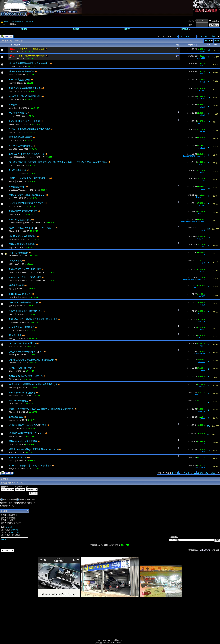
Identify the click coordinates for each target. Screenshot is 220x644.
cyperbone (201, 321)
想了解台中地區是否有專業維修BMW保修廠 (30, 129)
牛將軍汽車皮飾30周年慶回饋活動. (31, 56)
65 (209, 353)
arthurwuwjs (200, 468)
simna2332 (201, 419)
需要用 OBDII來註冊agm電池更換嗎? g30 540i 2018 (33, 449)
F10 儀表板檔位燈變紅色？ (22, 327)
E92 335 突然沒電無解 (20, 80)
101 (202, 36)
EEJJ (203, 189)
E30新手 (13, 105)
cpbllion (12, 67)
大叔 (11, 141)
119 (209, 434)
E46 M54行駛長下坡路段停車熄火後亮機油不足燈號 (33, 319)
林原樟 (12, 182)
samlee (12, 428)
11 (195, 36)
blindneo (202, 123)
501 (206, 36)
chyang (12, 165)
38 (209, 50)
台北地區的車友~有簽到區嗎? (23, 425)
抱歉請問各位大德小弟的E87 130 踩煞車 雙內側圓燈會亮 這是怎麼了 (41, 409)
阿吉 (11, 51)
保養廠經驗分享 (16, 285)
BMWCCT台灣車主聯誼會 (13, 21)
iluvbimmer (201, 197)
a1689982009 (200, 288)
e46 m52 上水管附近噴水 (21, 146)
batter (203, 271)
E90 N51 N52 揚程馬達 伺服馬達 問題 (27, 154)
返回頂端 (216, 550)
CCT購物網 (185, 29)
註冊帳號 (24, 29)
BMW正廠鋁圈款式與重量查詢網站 (25, 96)
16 (209, 237)
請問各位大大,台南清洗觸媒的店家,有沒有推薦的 (32, 360)
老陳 (11, 214)
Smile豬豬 (13, 297)
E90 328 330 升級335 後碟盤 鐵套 (25, 269)
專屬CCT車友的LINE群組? (22, 228)
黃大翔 (12, 83)
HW (11, 453)
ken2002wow (200, 354)
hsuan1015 (200, 99)
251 (209, 229)
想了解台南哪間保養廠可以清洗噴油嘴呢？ (29, 63)
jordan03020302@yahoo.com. (21, 157)
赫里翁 (12, 289)
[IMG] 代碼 (15, 532)
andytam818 (14, 469)
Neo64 (202, 140)
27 (209, 122)
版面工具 (208, 41)
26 (209, 73)
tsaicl (11, 75)
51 (198, 36)
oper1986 (13, 149)
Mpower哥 (13, 231)
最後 (214, 36)
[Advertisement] (86, 621)
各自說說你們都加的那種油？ (23, 433)
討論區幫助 (76, 29)
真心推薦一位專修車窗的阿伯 (23, 352)
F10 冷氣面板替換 (18, 170)
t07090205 (13, 256)
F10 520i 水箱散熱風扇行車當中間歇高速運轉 (30, 466)
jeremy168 (201, 58)
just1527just (14, 239)
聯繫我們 (192, 550)
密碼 (190, 25)
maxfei (12, 355)
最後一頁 (51, 228)
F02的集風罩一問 (17, 187)
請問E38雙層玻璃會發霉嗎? (22, 244)
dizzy (11, 444)
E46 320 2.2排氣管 (18, 457)
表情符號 (14, 530)
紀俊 (203, 230)
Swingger (13, 339)
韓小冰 (12, 306)
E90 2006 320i (16, 417)
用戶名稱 (192, 21)
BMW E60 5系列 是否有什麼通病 (24, 121)
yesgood (202, 213)
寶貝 (11, 264)
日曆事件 (127, 29)
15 (209, 188)
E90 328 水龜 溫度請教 (20, 220)
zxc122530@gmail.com (19, 190)
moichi (12, 314)
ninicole (12, 132)
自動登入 (214, 21)
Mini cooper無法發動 (19, 401)
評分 (177, 45)
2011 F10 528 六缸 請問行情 (23, 343)
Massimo (13, 388)
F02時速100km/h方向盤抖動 (22, 393)
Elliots (12, 436)
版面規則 (5, 540)
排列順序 (19, 487)
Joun (11, 404)
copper (12, 173)
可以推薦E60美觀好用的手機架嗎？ (26, 311)
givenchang (14, 108)
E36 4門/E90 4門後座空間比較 (23, 211)
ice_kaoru (201, 238)
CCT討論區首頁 (204, 550)
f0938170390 (14, 124)
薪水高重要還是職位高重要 (22, 71)
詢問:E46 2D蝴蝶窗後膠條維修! (24, 302)
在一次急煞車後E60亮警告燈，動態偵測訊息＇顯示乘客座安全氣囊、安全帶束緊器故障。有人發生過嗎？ (58, 162)
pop (11, 248)
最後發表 (192, 45)
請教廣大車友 (15, 261)
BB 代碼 (8, 527)
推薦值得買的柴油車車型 (21, 137)
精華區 (217, 41)
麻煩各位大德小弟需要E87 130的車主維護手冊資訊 (33, 384)
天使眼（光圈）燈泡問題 (21, 368)
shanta (12, 461)
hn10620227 (14, 396)
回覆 (209, 45)
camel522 (13, 198)
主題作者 (17, 45)
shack (203, 51)
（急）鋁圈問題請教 (19, 252)
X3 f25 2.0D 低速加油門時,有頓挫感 (26, 376)
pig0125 (12, 91)
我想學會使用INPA (18, 113)
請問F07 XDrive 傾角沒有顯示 (23, 441)
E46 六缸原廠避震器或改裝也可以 (25, 88)
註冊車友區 (29, 21)
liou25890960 (200, 338)
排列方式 (5, 487)
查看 (216, 45)
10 (192, 36)
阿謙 (11, 100)
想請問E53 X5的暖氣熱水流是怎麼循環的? (29, 178)
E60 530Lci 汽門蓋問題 (20, 294)
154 (209, 426)
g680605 (13, 363)
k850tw (12, 206)
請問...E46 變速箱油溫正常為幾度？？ (27, 195)
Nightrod (202, 313)
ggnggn (12, 420)
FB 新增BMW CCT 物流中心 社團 (31, 49)
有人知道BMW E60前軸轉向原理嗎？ (27, 203)
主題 (11, 45)
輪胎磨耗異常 (15, 335)
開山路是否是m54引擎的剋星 (23, 236)
